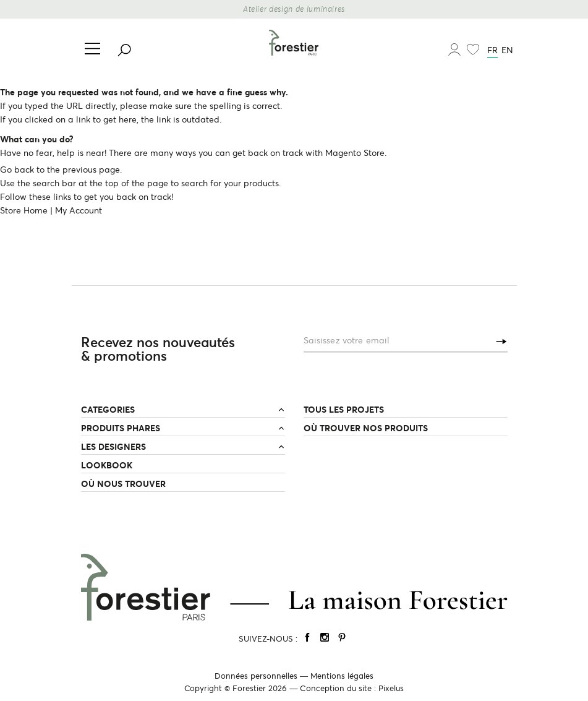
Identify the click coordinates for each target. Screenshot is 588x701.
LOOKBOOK (107, 465)
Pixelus (391, 688)
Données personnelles (256, 676)
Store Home (24, 210)
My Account (79, 210)
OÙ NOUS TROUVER (123, 484)
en (507, 50)
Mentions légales (342, 676)
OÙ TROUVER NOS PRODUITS (366, 428)
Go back (17, 170)
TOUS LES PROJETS (344, 410)
